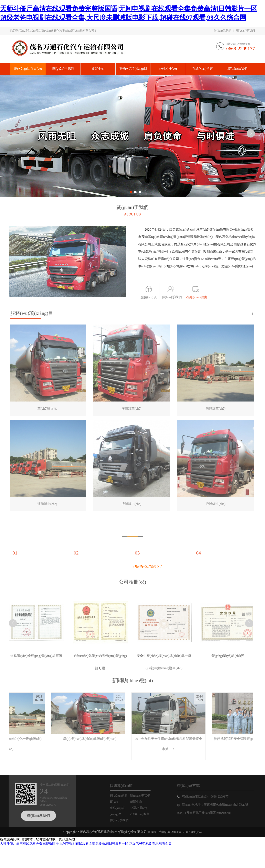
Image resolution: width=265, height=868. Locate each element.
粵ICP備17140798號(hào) (186, 832)
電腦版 (152, 832)
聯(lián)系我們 (222, 31)
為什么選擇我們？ (132, 524)
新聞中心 (143, 802)
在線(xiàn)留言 (203, 297)
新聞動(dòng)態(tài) (132, 674)
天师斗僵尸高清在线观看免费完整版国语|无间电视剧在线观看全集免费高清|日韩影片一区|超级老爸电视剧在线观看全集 (86, 843)
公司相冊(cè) (132, 575)
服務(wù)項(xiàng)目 (155, 299)
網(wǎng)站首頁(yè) (125, 799)
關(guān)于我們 (245, 31)
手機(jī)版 (164, 832)
